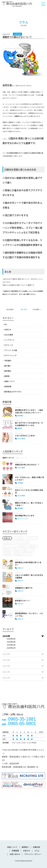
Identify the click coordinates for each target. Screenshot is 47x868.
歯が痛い (8, 366)
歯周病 (7, 376)
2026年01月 (11, 648)
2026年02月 (11, 645)
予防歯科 (8, 361)
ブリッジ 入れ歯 (11, 350)
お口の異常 (9, 335)
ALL (6, 324)
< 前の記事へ (10, 309)
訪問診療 (8, 386)
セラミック (9, 345)
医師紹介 (25, 847)
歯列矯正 (8, 371)
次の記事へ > (37, 309)
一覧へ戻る (23, 309)
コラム (37, 851)
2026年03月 (11, 642)
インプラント (10, 340)
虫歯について (10, 381)
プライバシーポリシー (33, 854)
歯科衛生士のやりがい (13, 392)
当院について (12, 847)
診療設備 (15, 851)
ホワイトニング (10, 355)
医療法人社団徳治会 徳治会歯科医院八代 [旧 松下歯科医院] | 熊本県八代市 (17, 4)
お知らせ (8, 330)
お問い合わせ (15, 854)
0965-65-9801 (19, 724)
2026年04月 (11, 639)
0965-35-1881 (19, 719)
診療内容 (36, 847)
